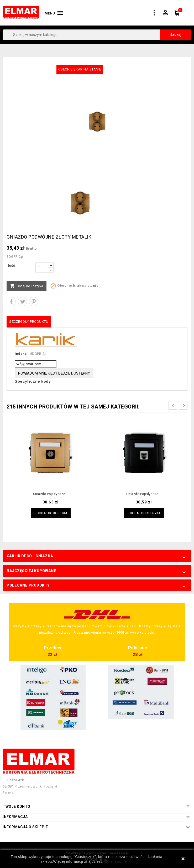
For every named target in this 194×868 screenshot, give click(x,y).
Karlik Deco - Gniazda (30, 556)
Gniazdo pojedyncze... (51, 494)
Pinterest (33, 302)
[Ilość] (42, 268)
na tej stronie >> (118, 861)
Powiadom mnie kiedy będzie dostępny (54, 373)
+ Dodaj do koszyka (51, 513)
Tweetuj (22, 302)
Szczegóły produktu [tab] (29, 322)
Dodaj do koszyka (27, 286)
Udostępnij (11, 302)
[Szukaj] (97, 35)
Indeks (21, 354)
